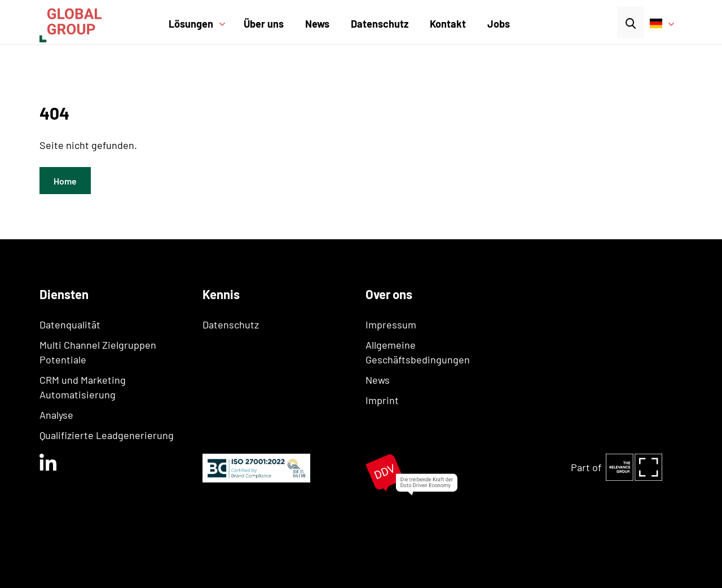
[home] (85, 22)
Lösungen (191, 24)
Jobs (499, 24)
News (317, 24)
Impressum (391, 324)
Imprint (382, 400)
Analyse (56, 415)
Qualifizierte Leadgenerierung (107, 435)
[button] (201, 31)
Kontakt (448, 24)
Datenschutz (380, 24)
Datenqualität (70, 324)
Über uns (264, 24)
